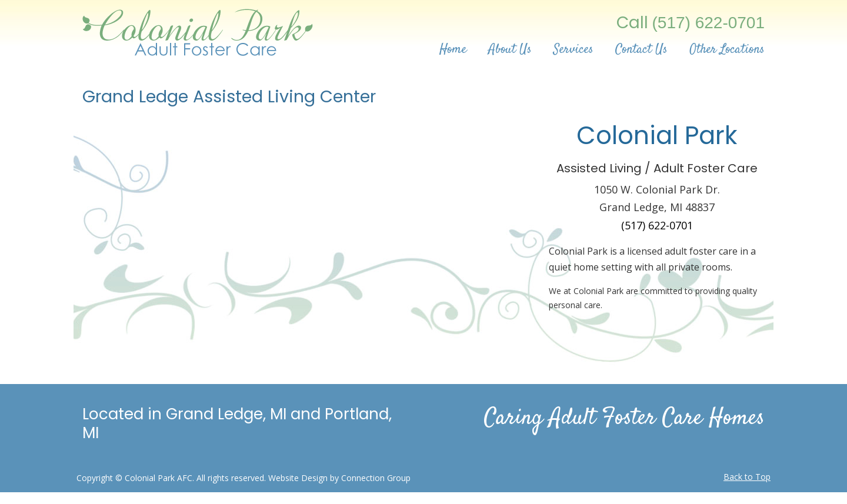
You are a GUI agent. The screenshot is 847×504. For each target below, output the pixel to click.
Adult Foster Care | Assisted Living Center (198, 30)
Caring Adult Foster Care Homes (624, 418)
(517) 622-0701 (708, 23)
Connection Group (376, 478)
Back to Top (747, 477)
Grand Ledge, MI (226, 414)
